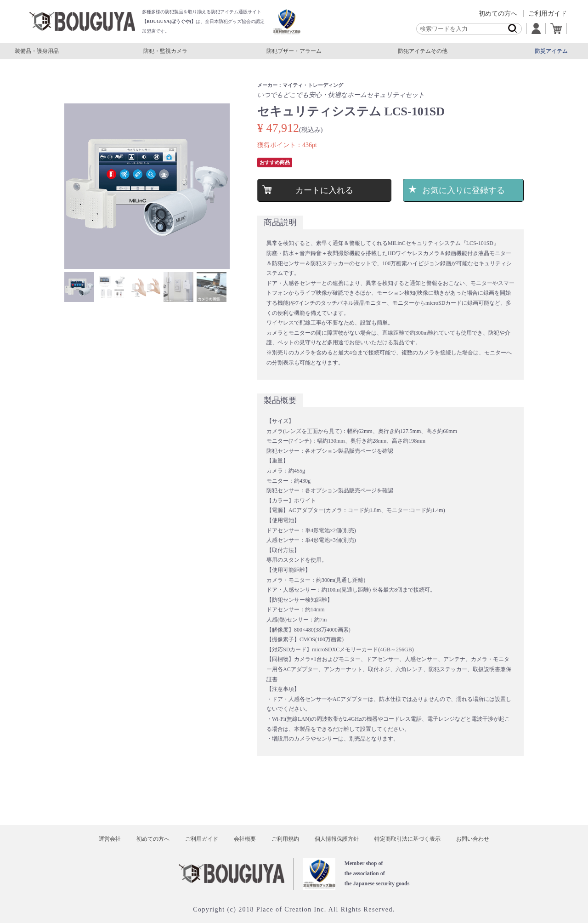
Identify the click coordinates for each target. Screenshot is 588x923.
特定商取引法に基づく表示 (407, 839)
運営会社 (110, 839)
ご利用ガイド (548, 14)
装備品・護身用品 (37, 51)
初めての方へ (498, 14)
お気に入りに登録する (464, 190)
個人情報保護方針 (337, 839)
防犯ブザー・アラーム (294, 51)
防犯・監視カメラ (165, 51)
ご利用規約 (285, 839)
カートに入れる (324, 190)
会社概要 (245, 839)
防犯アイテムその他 (423, 51)
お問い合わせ (473, 839)
